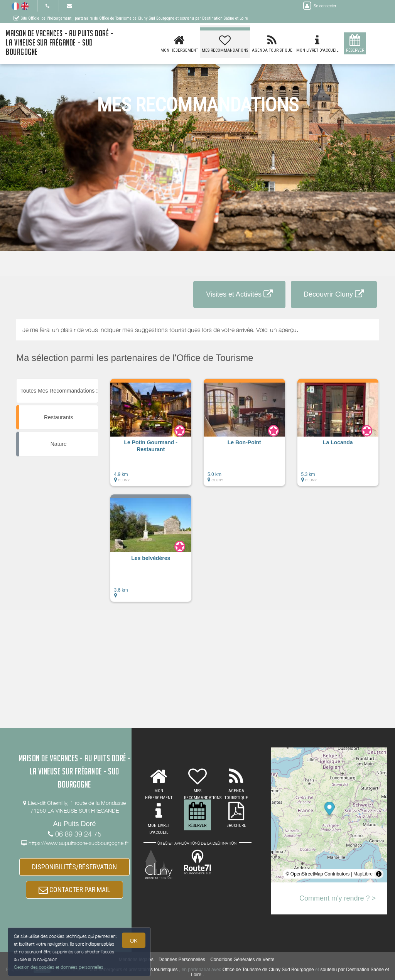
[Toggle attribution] (379, 874)
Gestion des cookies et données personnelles (59, 967)
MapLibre (363, 874)
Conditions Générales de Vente (242, 960)
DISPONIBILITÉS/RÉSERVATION (74, 867)
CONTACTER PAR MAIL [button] (74, 890)
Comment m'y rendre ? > (338, 898)
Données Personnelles (182, 960)
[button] (151, 436)
